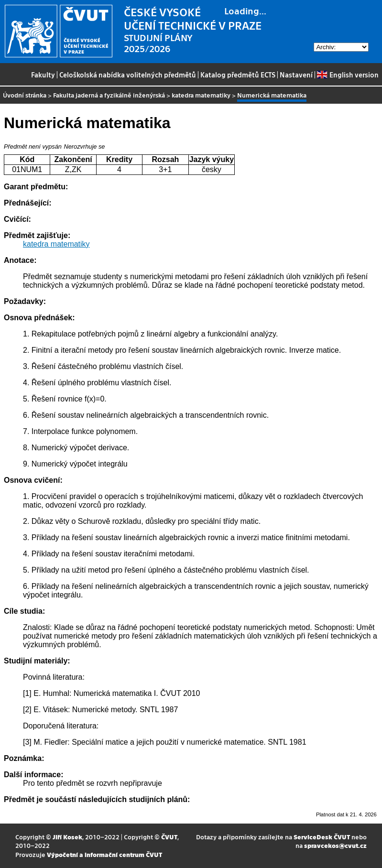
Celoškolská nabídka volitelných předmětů (128, 75)
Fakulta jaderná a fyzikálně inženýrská (109, 95)
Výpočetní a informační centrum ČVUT (104, 854)
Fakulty (43, 75)
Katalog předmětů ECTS (238, 75)
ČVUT (169, 837)
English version (348, 75)
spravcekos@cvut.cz (335, 845)
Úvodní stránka (25, 95)
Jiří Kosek (67, 837)
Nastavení (296, 75)
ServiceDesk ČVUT (322, 837)
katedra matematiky (201, 95)
